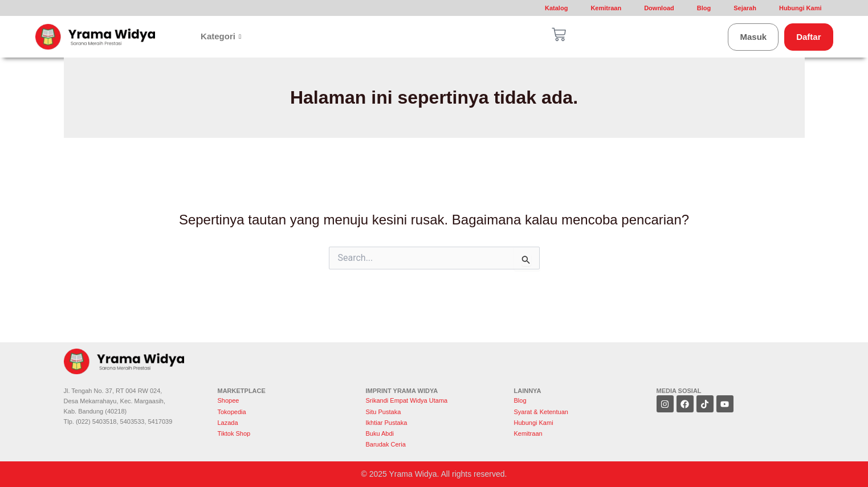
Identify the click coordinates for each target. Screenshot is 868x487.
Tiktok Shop (234, 433)
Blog (704, 8)
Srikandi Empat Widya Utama (407, 400)
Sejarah (745, 8)
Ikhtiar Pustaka (387, 423)
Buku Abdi (380, 433)
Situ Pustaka (384, 412)
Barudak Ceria (386, 444)
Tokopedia (232, 412)
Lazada (228, 423)
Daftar (808, 37)
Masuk (753, 37)
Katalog (556, 8)
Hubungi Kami (800, 8)
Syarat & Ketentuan (541, 412)
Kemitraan (606, 8)
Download (659, 8)
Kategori (221, 36)
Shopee (229, 400)
